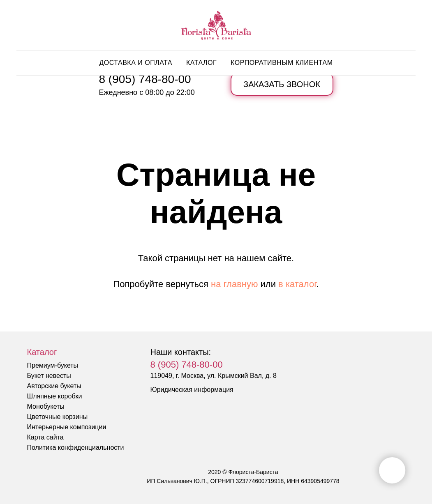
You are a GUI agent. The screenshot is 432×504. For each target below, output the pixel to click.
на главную (234, 284)
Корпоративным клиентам (282, 63)
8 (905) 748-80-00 (145, 79)
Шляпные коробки (55, 396)
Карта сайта (45, 437)
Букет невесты (49, 376)
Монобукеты (46, 406)
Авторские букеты (54, 386)
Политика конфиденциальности (76, 448)
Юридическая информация (192, 390)
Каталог (201, 63)
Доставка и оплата (136, 63)
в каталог (297, 284)
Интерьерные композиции (67, 427)
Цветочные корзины (58, 417)
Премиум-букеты (53, 365)
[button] (282, 84)
